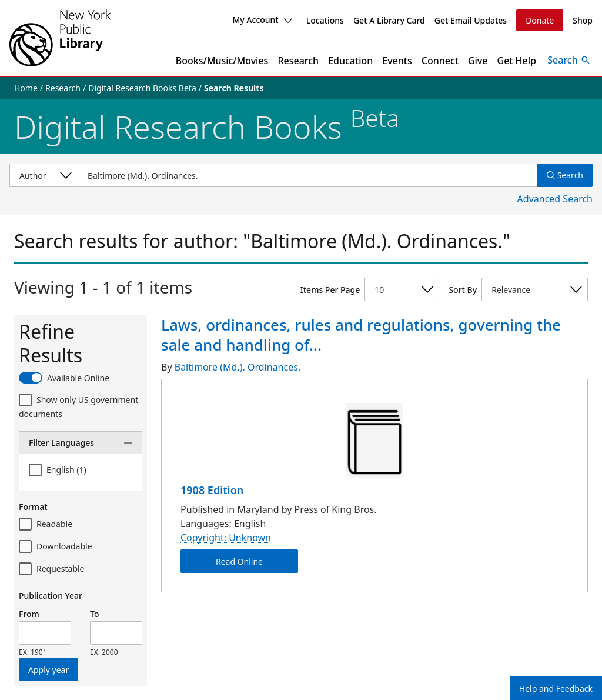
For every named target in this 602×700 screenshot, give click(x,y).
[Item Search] (307, 175)
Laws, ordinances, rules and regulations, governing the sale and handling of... (361, 335)
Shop (583, 20)
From (29, 614)
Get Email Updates (471, 20)
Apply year (49, 670)
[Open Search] (569, 61)
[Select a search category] (44, 175)
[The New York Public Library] (60, 38)
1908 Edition (212, 490)
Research (298, 61)
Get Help (517, 61)
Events (397, 61)
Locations (325, 20)
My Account (262, 20)
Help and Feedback (556, 689)
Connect (440, 61)
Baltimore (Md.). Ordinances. (238, 367)
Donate (540, 20)
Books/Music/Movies (222, 61)
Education (350, 61)
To (94, 614)
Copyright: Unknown (226, 538)
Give (478, 61)
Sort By (463, 290)
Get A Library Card (389, 20)
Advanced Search (555, 199)
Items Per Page (330, 290)
